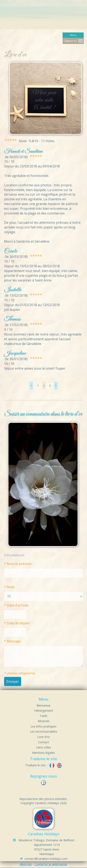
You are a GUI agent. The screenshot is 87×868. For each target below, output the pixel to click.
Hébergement (44, 711)
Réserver (44, 721)
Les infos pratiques (43, 726)
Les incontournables (44, 731)
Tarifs (43, 716)
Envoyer (13, 681)
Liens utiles (44, 747)
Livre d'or (44, 737)
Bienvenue (43, 705)
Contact (44, 742)
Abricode (26, 864)
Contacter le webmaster (51, 864)
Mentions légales (43, 753)
